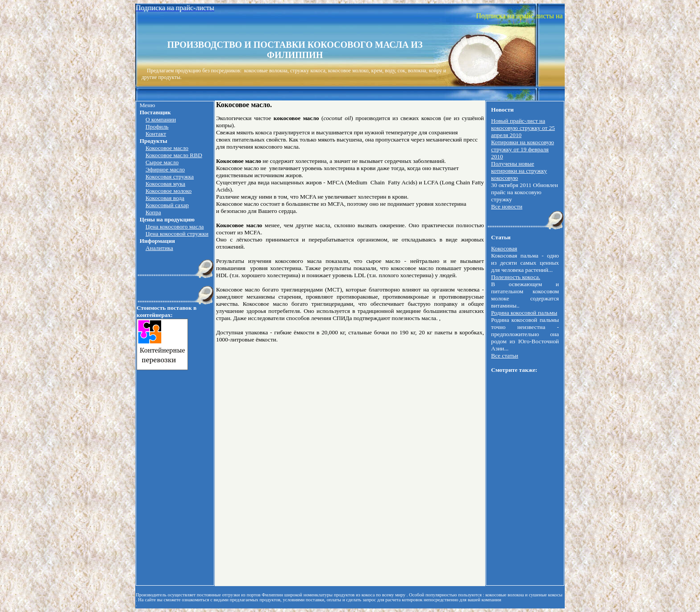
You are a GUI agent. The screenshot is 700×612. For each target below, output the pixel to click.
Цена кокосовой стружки (177, 234)
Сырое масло (162, 162)
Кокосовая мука (165, 184)
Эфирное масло (165, 169)
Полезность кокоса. (516, 277)
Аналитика (159, 248)
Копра (153, 212)
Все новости (507, 206)
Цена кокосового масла (175, 227)
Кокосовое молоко (169, 191)
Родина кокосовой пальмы (524, 313)
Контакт (156, 134)
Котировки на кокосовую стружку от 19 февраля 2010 (523, 149)
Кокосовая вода (165, 198)
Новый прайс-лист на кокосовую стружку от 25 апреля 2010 (523, 128)
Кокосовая (504, 248)
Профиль (157, 127)
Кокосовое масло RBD (174, 155)
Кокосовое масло (167, 148)
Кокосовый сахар (167, 205)
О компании (161, 119)
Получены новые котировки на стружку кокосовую (519, 171)
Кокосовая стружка (170, 177)
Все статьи (505, 356)
